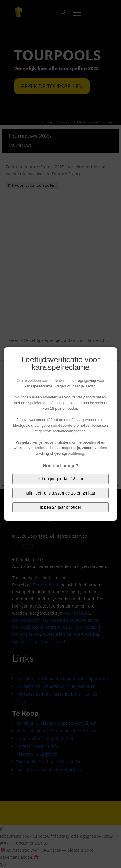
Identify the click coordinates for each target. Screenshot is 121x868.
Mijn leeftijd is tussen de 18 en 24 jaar (60, 493)
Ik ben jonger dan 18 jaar (61, 479)
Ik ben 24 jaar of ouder (60, 507)
